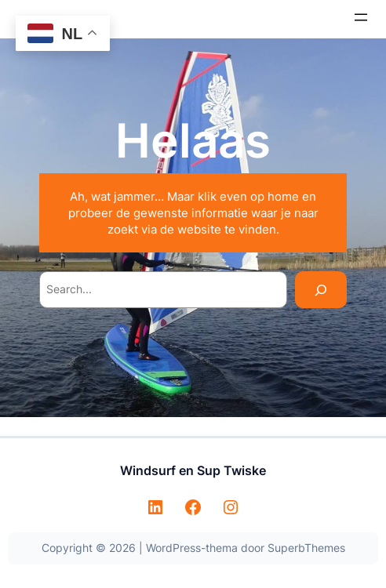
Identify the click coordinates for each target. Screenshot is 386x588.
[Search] (321, 290)
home (283, 196)
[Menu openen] (361, 17)
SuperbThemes (306, 548)
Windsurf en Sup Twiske (193, 470)
